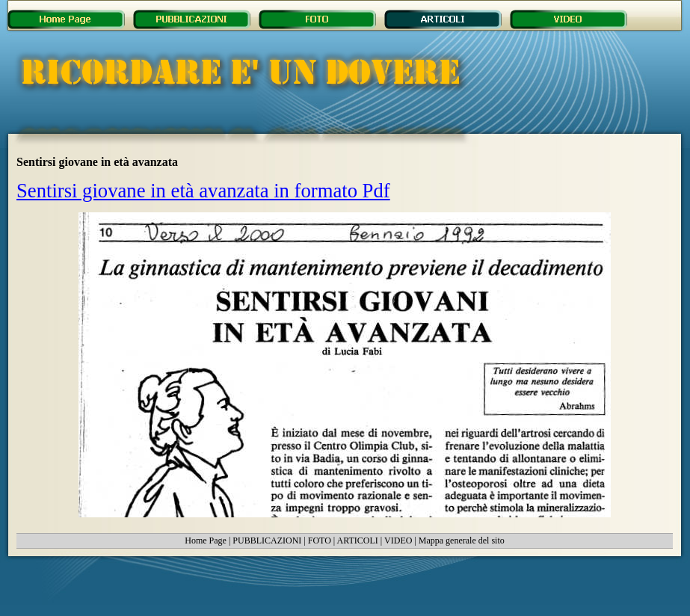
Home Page (206, 540)
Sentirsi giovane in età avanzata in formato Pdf (203, 191)
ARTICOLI (358, 540)
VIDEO (398, 540)
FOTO (320, 540)
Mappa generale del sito (462, 540)
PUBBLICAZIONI (267, 540)
